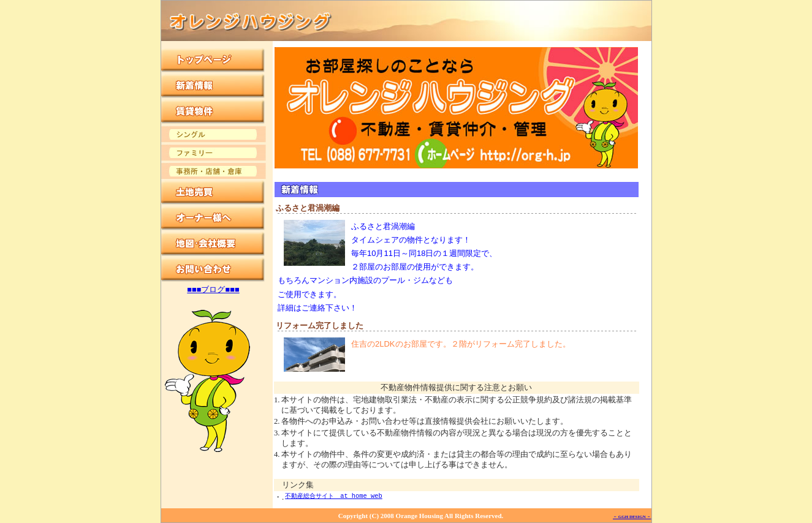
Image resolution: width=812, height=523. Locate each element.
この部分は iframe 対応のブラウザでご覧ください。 (217, 265)
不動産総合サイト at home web (334, 496)
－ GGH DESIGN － (632, 517)
